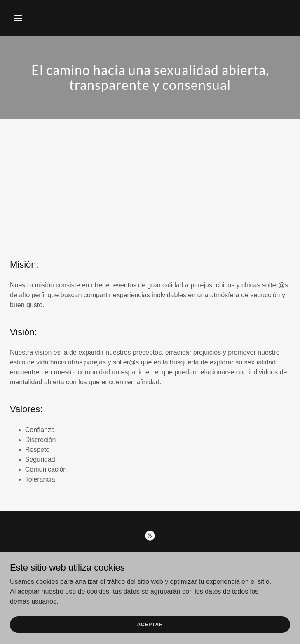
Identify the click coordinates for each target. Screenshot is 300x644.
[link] (150, 536)
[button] (31, 18)
